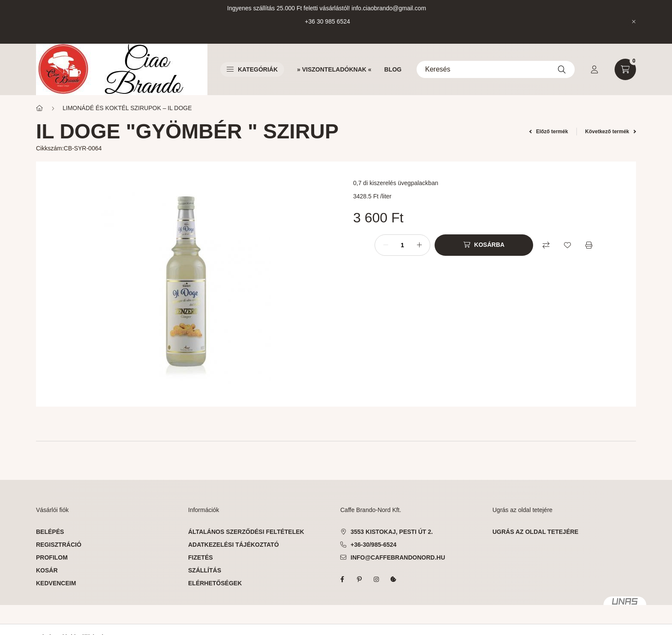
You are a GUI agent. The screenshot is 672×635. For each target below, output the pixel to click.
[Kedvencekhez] (567, 245)
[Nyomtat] (589, 245)
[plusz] (419, 245)
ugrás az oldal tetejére (535, 532)
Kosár (47, 570)
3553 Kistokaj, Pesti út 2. (392, 532)
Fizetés (201, 557)
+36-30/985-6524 (373, 545)
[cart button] (625, 69)
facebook (342, 579)
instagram (376, 579)
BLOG (393, 69)
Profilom (52, 557)
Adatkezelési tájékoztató (234, 545)
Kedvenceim (56, 583)
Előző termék (549, 132)
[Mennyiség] (402, 245)
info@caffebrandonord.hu (398, 557)
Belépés (50, 532)
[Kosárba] (484, 245)
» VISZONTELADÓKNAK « (334, 69)
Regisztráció (59, 545)
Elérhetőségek (215, 583)
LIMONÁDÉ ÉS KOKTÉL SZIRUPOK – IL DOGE (127, 108)
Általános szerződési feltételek (246, 532)
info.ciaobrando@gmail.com (389, 8)
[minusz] (386, 245)
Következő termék (610, 132)
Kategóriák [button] (252, 69)
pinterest (359, 579)
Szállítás (205, 570)
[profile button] (594, 69)
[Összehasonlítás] (546, 245)
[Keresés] (496, 69)
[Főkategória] (39, 108)
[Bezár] (634, 22)
